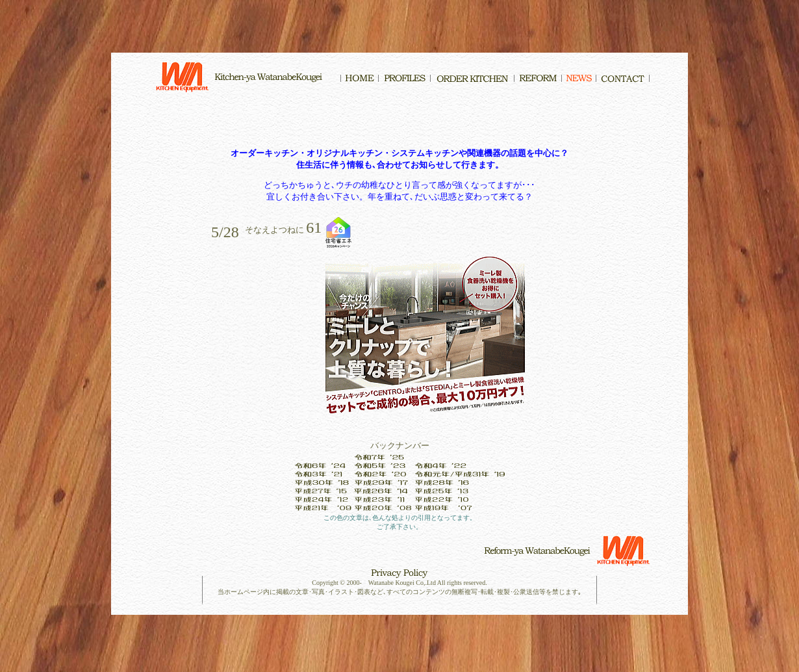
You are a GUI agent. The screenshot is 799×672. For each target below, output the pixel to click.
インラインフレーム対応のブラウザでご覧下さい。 (399, 264)
